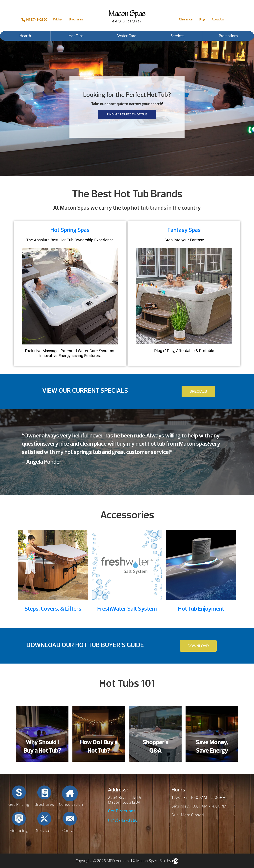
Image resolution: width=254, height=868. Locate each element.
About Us (218, 19)
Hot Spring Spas (70, 230)
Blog (202, 19)
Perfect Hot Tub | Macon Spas (127, 13)
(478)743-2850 (34, 20)
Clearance (186, 19)
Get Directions (122, 811)
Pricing (58, 19)
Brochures (76, 19)
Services (178, 36)
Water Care (127, 36)
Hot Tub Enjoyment (201, 609)
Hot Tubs (76, 36)
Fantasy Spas (184, 230)
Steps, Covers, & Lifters (53, 609)
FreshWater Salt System (127, 609)
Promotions (228, 36)
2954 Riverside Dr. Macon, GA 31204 (125, 800)
